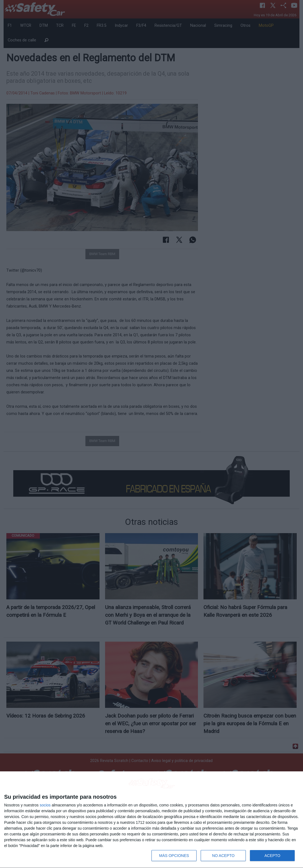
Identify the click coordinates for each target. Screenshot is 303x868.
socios (45, 805)
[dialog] (151, 820)
